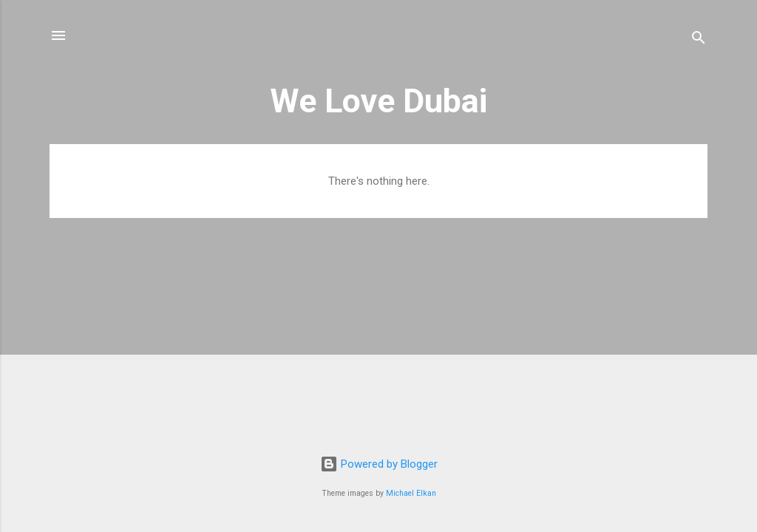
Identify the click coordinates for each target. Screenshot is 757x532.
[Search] (699, 40)
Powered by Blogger (379, 464)
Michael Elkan (411, 493)
